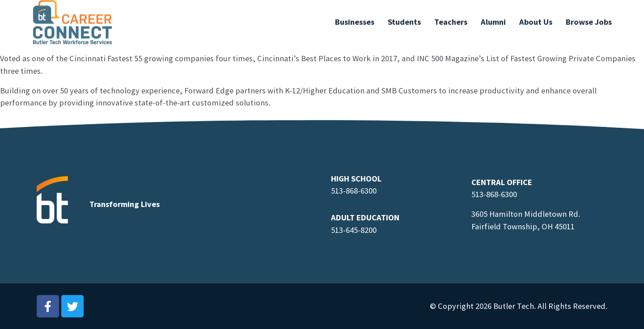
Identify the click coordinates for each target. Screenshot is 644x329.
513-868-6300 (354, 191)
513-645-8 (348, 230)
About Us (536, 19)
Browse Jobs (589, 19)
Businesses (355, 19)
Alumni (493, 19)
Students (404, 19)
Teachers (451, 19)
